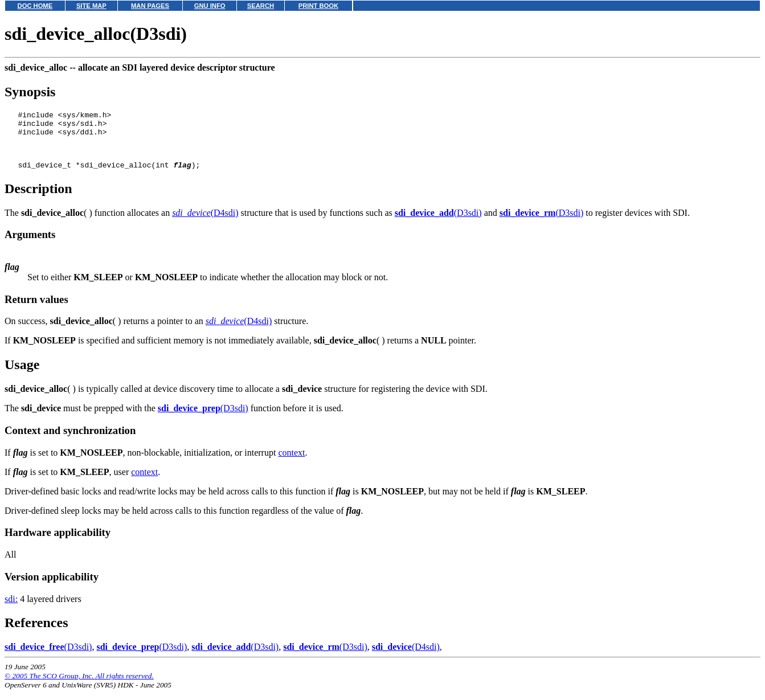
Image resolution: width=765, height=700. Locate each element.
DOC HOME (35, 6)
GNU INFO (210, 6)
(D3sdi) (438, 223)
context (291, 463)
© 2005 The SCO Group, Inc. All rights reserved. (79, 686)
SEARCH (261, 6)
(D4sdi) (205, 223)
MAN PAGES (150, 6)
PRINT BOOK (318, 6)
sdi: (11, 609)
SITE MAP (91, 6)
